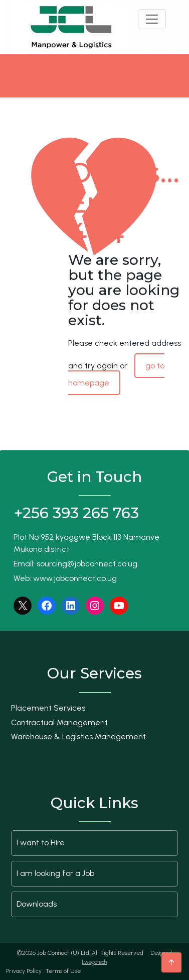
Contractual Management (59, 722)
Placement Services (48, 708)
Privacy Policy (24, 971)
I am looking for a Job (55, 873)
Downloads (37, 904)
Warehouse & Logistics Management (78, 737)
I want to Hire (41, 843)
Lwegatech (94, 962)
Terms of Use (63, 971)
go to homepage (116, 374)
